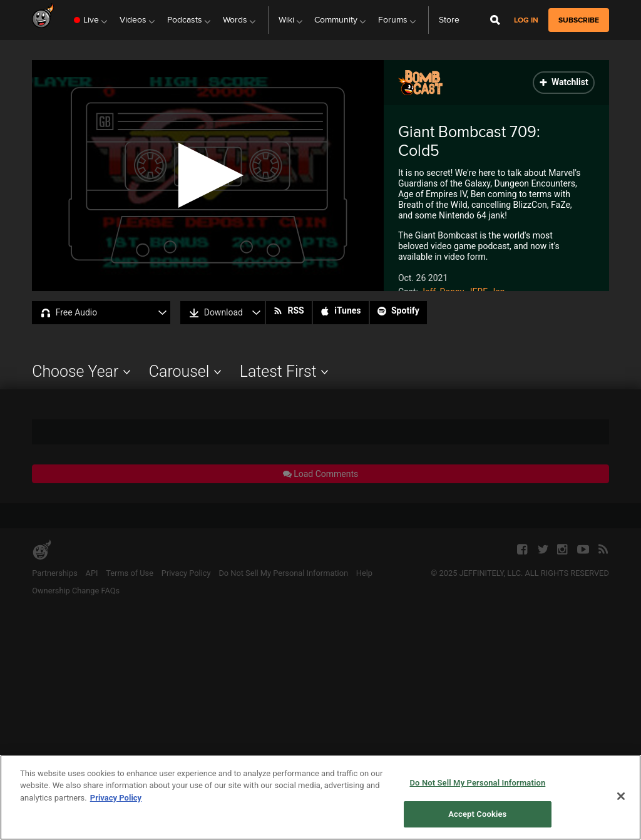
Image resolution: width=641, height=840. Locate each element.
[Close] (621, 796)
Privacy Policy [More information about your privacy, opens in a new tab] (116, 798)
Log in (526, 20)
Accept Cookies (477, 814)
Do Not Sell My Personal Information (477, 783)
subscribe (579, 20)
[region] (320, 797)
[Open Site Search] (495, 20)
